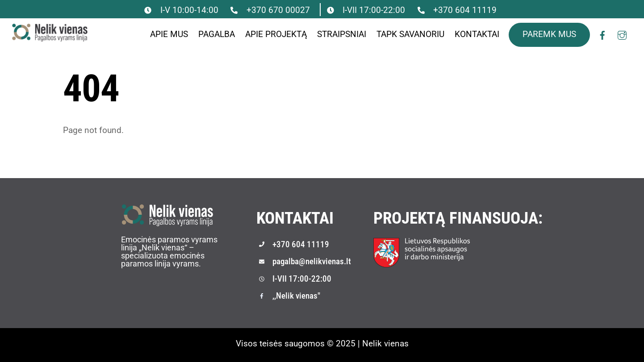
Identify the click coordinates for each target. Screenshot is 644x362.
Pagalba (217, 34)
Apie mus (169, 34)
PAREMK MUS (549, 34)
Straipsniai (342, 34)
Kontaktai (477, 34)
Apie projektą (276, 34)
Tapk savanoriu (410, 34)
